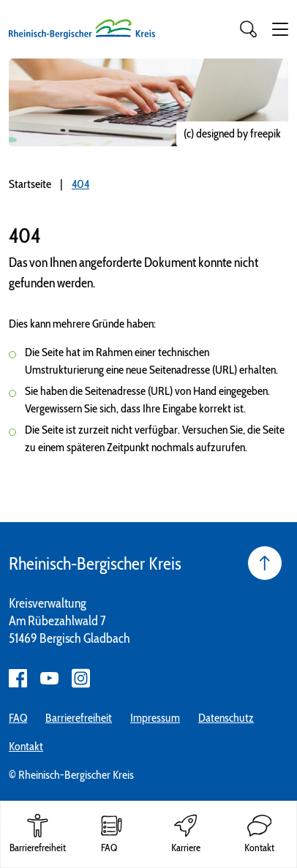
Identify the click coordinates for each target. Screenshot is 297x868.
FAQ (18, 718)
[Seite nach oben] (265, 563)
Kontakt (26, 746)
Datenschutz (226, 718)
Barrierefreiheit (79, 718)
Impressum (155, 718)
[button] (280, 29)
